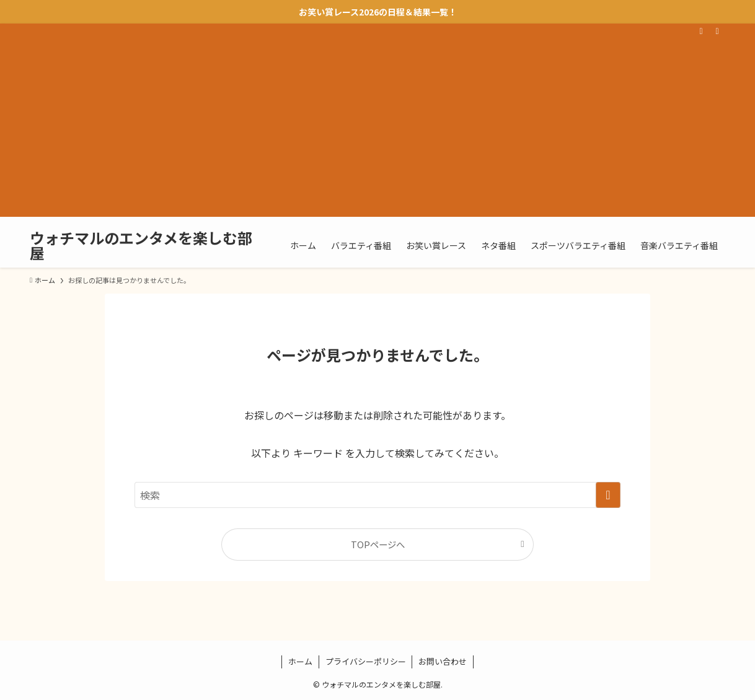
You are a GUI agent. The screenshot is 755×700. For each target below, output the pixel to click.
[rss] (701, 30)
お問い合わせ (443, 661)
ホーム (300, 661)
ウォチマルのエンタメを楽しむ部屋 (141, 245)
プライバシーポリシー (366, 661)
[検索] (717, 30)
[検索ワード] (377, 495)
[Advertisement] (377, 130)
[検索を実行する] (608, 495)
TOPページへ (378, 544)
